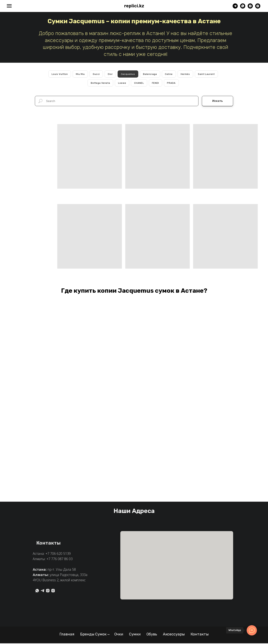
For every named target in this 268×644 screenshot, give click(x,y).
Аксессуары (174, 635)
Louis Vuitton (58, 74)
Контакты (200, 635)
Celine (169, 74)
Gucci (96, 74)
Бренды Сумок (93, 635)
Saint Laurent (208, 74)
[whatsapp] (243, 8)
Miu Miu (79, 74)
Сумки (135, 635)
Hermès (186, 74)
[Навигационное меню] (9, 6)
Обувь (152, 635)
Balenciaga (150, 74)
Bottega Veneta (100, 83)
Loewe (122, 83)
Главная (67, 635)
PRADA (172, 83)
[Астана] (250, 8)
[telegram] (235, 8)
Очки (119, 635)
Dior (110, 74)
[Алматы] (258, 8)
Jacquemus (128, 74)
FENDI (156, 83)
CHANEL (140, 83)
